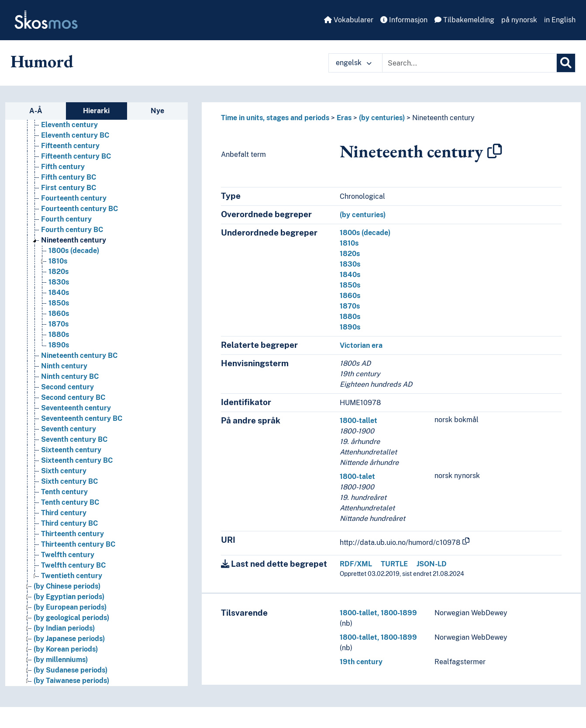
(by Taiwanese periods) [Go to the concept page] (71, 681)
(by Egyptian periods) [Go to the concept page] (69, 597)
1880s (350, 317)
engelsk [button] (354, 63)
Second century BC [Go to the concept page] (73, 397)
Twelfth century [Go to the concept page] (68, 555)
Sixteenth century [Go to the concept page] (71, 450)
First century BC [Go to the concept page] (69, 188)
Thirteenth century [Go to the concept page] (72, 534)
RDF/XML (356, 564)
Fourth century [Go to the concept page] (66, 219)
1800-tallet (358, 421)
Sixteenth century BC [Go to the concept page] (77, 460)
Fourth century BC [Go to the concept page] (72, 230)
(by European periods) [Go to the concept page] (70, 607)
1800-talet (357, 477)
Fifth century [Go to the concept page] (63, 167)
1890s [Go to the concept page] (59, 345)
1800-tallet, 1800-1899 (378, 613)
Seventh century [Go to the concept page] (69, 429)
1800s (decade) (365, 233)
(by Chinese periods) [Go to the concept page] (67, 586)
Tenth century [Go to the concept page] (64, 492)
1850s (350, 285)
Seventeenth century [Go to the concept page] (76, 408)
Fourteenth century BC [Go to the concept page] (79, 209)
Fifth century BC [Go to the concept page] (69, 177)
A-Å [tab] (36, 111)
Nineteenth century (443, 118)
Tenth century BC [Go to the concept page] (70, 502)
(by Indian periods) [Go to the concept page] (64, 628)
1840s (350, 275)
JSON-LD (432, 564)
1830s (350, 264)
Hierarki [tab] (96, 111)
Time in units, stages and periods (275, 118)
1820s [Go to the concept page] (59, 272)
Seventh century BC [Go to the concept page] (74, 439)
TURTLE (394, 564)
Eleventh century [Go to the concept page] (69, 125)
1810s (349, 243)
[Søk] (566, 63)
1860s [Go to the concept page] (59, 314)
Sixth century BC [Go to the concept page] (69, 481)
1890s (350, 327)
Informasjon (404, 20)
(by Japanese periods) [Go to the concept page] (69, 639)
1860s (350, 296)
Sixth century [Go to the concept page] (64, 471)
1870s (350, 306)
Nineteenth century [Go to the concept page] (74, 240)
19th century (361, 662)
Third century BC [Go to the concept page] (69, 523)
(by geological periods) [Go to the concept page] (71, 618)
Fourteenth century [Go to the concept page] (74, 198)
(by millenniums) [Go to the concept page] (61, 660)
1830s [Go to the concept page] (59, 282)
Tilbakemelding (464, 20)
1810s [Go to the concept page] (58, 261)
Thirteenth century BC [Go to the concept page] (78, 544)
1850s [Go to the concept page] (59, 303)
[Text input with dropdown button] (469, 63)
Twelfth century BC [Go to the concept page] (73, 565)
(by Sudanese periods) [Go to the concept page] (71, 670)
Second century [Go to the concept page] (67, 387)
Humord (42, 61)
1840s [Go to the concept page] (59, 293)
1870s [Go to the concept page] (59, 324)
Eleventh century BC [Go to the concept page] (75, 135)
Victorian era (361, 345)
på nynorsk (519, 20)
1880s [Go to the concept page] (59, 335)
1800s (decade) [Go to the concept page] (74, 251)
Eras (344, 118)
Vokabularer (349, 20)
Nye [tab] (157, 111)
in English (560, 20)
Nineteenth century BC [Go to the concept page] (79, 355)
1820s (350, 254)
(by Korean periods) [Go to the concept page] (66, 649)
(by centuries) (382, 118)
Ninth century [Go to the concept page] (64, 366)
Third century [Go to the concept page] (64, 513)
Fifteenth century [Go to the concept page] (70, 146)
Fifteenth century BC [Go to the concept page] (76, 156)
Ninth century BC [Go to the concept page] (70, 376)
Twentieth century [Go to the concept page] (72, 576)
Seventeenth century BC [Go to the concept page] (82, 418)
